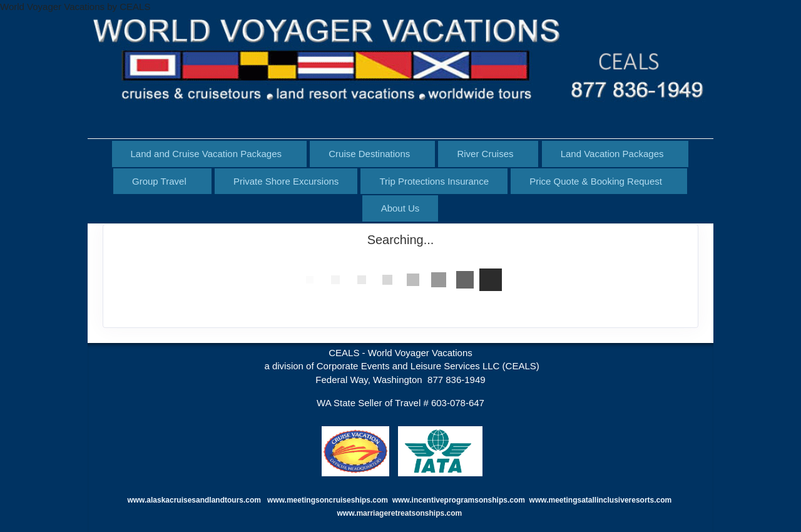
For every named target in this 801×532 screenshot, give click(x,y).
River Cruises (485, 154)
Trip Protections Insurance (434, 181)
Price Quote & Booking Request (596, 181)
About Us (400, 208)
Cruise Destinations (369, 154)
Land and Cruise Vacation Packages (207, 154)
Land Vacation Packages (612, 154)
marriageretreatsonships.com (410, 513)
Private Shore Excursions (286, 181)
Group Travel (159, 181)
